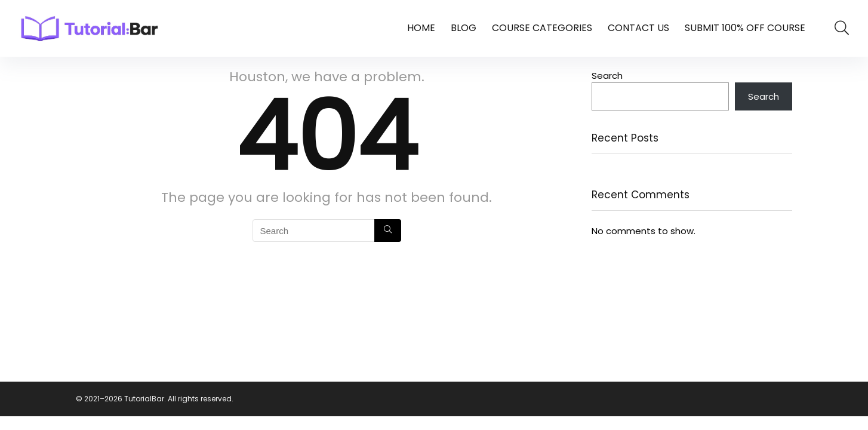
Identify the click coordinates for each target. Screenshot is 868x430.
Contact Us (638, 28)
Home (421, 28)
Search (607, 76)
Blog (464, 28)
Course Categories (542, 28)
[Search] (388, 231)
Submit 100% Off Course (745, 28)
